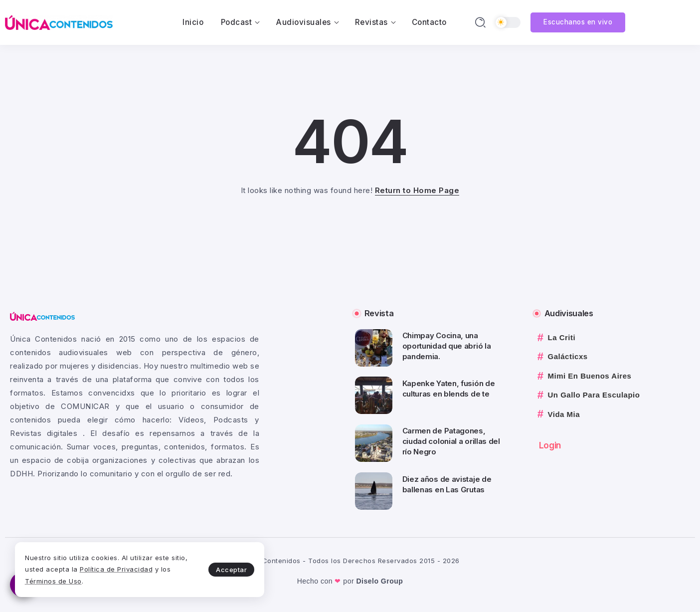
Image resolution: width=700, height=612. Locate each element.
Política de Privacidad (116, 569)
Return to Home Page (417, 190)
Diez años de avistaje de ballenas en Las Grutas (447, 484)
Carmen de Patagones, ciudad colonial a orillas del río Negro (451, 441)
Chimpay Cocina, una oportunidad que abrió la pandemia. (447, 346)
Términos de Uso (53, 581)
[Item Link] (374, 348)
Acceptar (231, 570)
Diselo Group (379, 581)
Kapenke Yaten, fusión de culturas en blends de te (449, 389)
